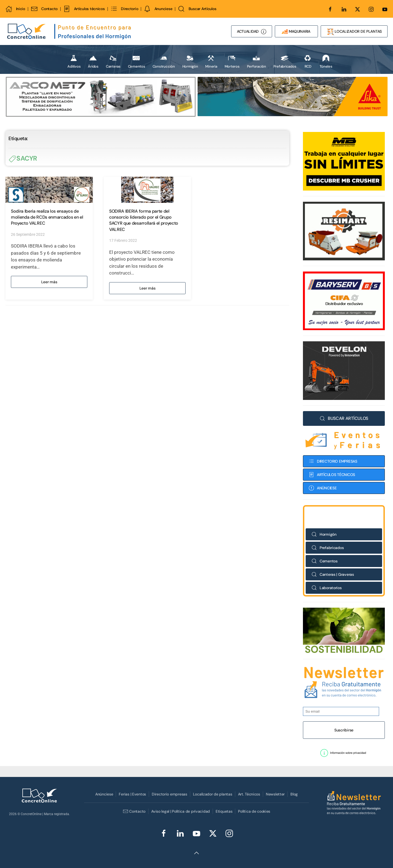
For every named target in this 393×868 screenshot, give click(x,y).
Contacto (44, 9)
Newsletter (275, 794)
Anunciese (158, 9)
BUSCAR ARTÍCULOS (344, 418)
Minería (211, 61)
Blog (294, 794)
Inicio (15, 9)
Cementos (137, 61)
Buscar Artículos (197, 9)
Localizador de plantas (213, 794)
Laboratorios (327, 588)
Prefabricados (285, 61)
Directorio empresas (169, 794)
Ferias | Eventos (132, 794)
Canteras (113, 61)
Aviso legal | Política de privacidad (181, 811)
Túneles (326, 61)
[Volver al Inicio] (70, 31)
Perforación (257, 61)
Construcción (164, 61)
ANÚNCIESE (323, 488)
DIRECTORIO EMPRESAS (333, 461)
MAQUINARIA (297, 32)
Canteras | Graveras (333, 574)
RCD (308, 61)
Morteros (232, 61)
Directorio (124, 9)
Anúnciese (104, 794)
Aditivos (74, 61)
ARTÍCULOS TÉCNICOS (332, 475)
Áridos (93, 61)
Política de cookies (254, 811)
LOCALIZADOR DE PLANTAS (354, 32)
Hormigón (190, 61)
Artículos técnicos (84, 9)
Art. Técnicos (249, 794)
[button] (344, 753)
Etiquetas (224, 811)
